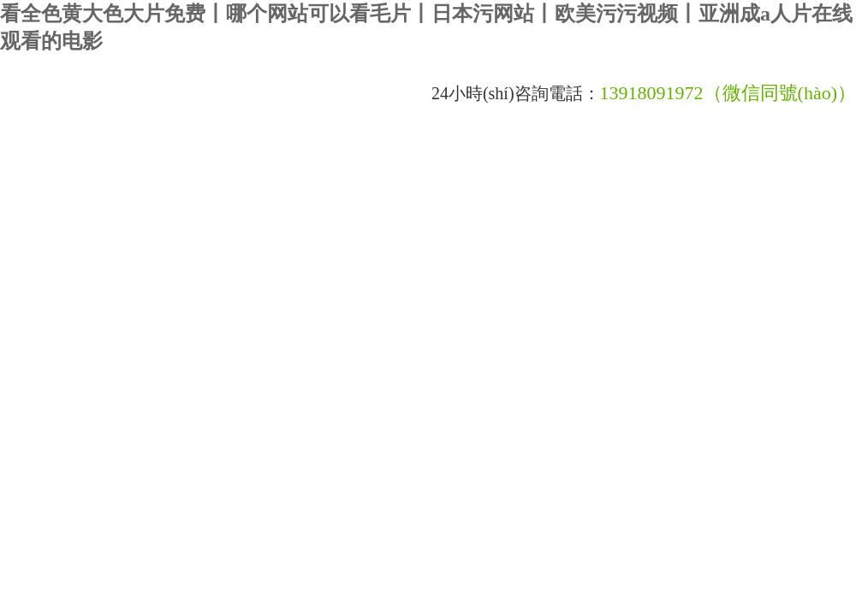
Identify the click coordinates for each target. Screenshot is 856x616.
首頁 (31, 156)
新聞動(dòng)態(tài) (248, 156)
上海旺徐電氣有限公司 (210, 94)
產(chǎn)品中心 (485, 156)
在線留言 (171, 200)
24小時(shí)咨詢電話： (516, 93)
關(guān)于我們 (120, 156)
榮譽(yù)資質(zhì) (64, 200)
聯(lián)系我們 (270, 200)
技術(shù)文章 (371, 156)
